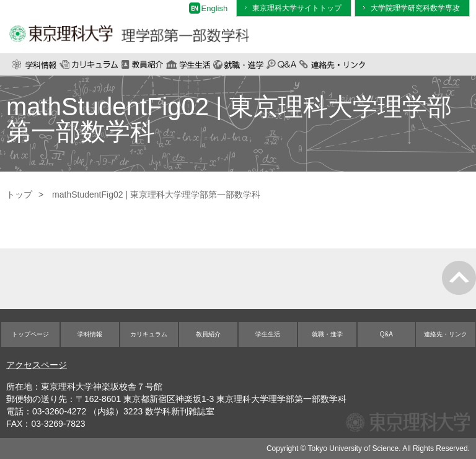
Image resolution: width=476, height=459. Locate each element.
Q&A (281, 64)
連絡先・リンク (332, 64)
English (215, 8)
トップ (19, 195)
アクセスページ (37, 365)
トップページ (30, 334)
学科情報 (34, 64)
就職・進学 (238, 64)
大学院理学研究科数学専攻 (415, 8)
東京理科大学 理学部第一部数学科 (129, 27)
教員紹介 (142, 64)
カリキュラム (89, 64)
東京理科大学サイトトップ (297, 8)
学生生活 (188, 64)
